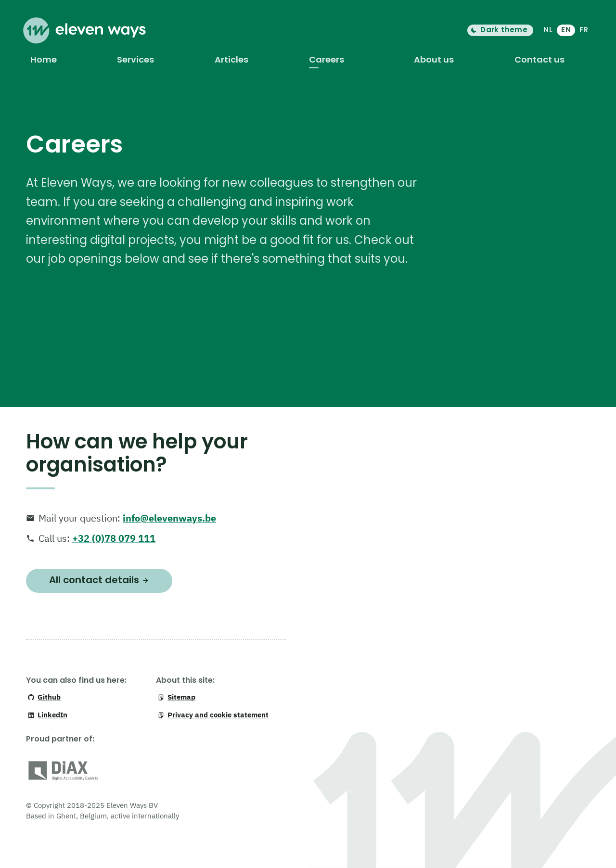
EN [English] (566, 30)
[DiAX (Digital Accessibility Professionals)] (63, 772)
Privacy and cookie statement (213, 715)
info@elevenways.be (169, 518)
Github (44, 697)
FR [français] (584, 30)
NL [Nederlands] (548, 30)
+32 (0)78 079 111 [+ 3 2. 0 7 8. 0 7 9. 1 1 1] (114, 538)
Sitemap (176, 697)
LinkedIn (47, 715)
